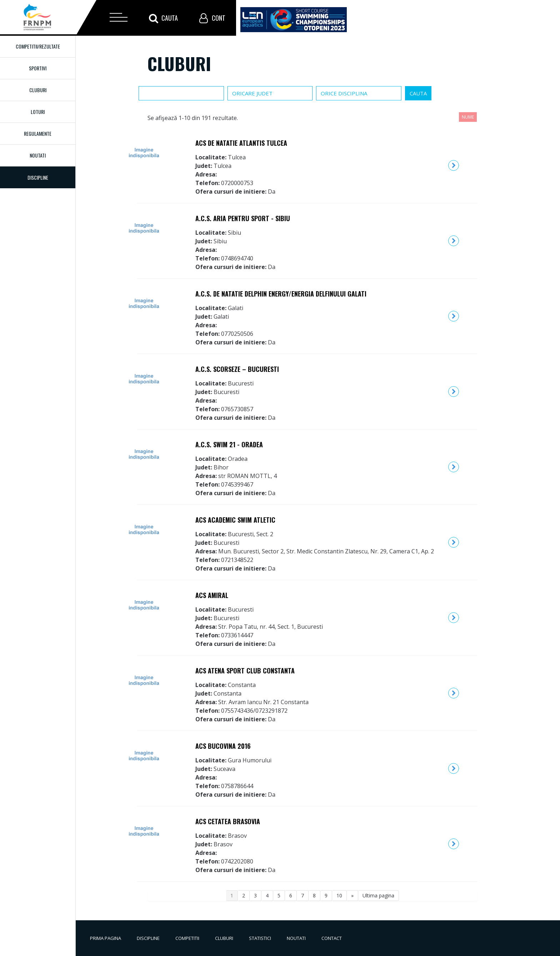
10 (339, 895)
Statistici (260, 938)
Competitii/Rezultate (38, 46)
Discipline (148, 938)
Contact (332, 938)
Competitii (187, 938)
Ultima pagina (378, 895)
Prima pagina (106, 938)
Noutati (38, 155)
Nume (468, 117)
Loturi (38, 112)
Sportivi (38, 68)
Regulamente (38, 133)
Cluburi (38, 90)
